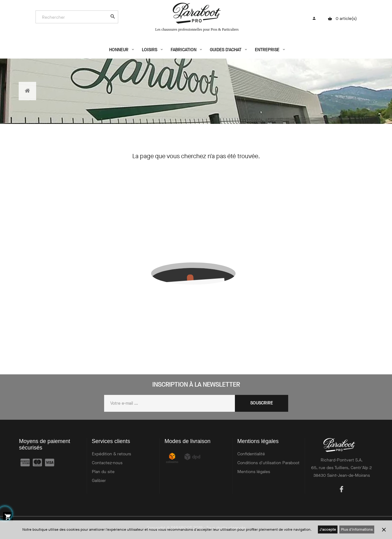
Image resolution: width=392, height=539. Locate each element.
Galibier (99, 481)
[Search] (74, 17)
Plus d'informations (357, 529)
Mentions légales (254, 472)
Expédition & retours (111, 454)
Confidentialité (251, 454)
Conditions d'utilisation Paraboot (268, 463)
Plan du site (103, 472)
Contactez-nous (107, 463)
